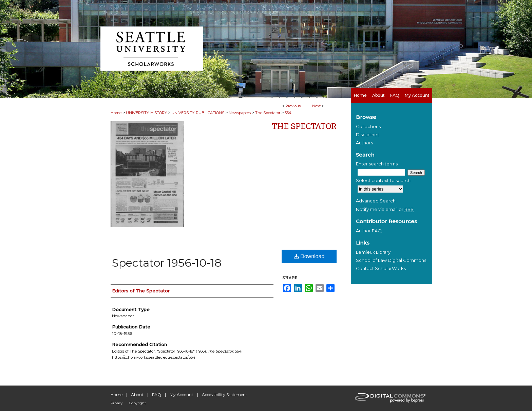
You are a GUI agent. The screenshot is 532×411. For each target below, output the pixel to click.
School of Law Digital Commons (391, 260)
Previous (293, 106)
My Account (182, 395)
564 (288, 113)
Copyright (137, 403)
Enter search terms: (377, 164)
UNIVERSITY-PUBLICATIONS (198, 113)
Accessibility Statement (225, 395)
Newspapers (240, 113)
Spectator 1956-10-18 (167, 263)
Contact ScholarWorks (381, 268)
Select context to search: (384, 180)
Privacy (117, 403)
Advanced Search (376, 201)
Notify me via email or (385, 209)
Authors (364, 143)
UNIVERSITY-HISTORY (146, 113)
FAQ (157, 395)
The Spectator (268, 113)
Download (309, 256)
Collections (368, 126)
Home (116, 113)
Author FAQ (369, 231)
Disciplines (368, 135)
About (137, 395)
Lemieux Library (373, 252)
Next (316, 106)
